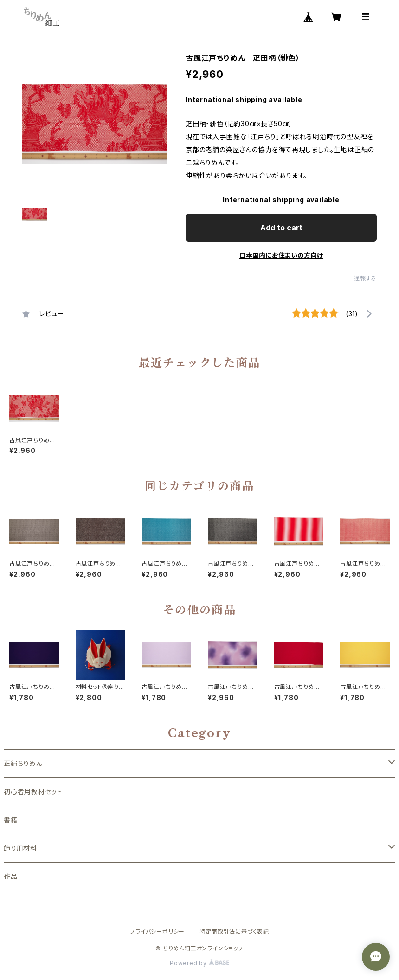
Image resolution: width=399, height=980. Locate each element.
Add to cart (281, 228)
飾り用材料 (20, 848)
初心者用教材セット (33, 792)
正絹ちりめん (23, 763)
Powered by (199, 963)
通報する (365, 278)
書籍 (11, 820)
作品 (11, 876)
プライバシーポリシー (157, 932)
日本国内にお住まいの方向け (281, 255)
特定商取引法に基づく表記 (234, 932)
